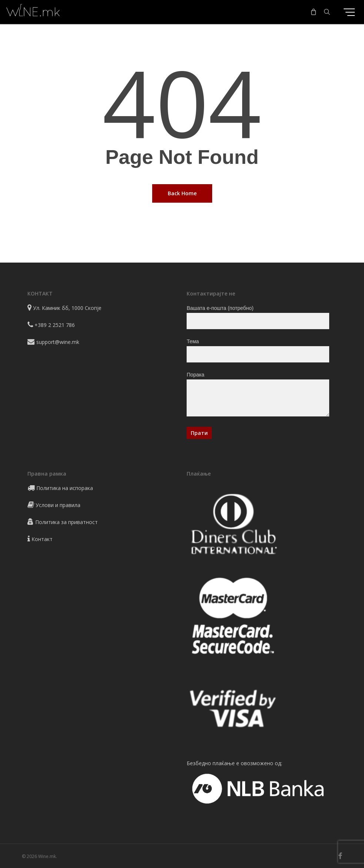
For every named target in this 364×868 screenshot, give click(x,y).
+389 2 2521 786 (55, 325)
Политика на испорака (65, 488)
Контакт (42, 539)
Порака (258, 396)
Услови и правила (58, 505)
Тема (258, 350)
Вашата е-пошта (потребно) (258, 317)
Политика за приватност (66, 522)
